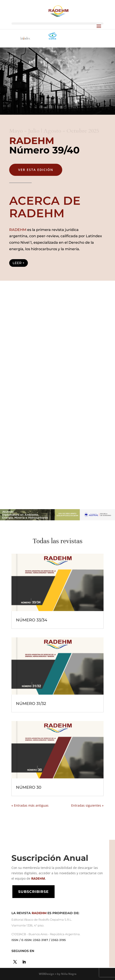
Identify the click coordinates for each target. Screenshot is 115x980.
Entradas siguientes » (87, 805)
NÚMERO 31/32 (31, 704)
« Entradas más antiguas (30, 805)
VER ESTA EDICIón (36, 170)
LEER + (19, 263)
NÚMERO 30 (29, 787)
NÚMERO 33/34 (32, 620)
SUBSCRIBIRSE (33, 892)
